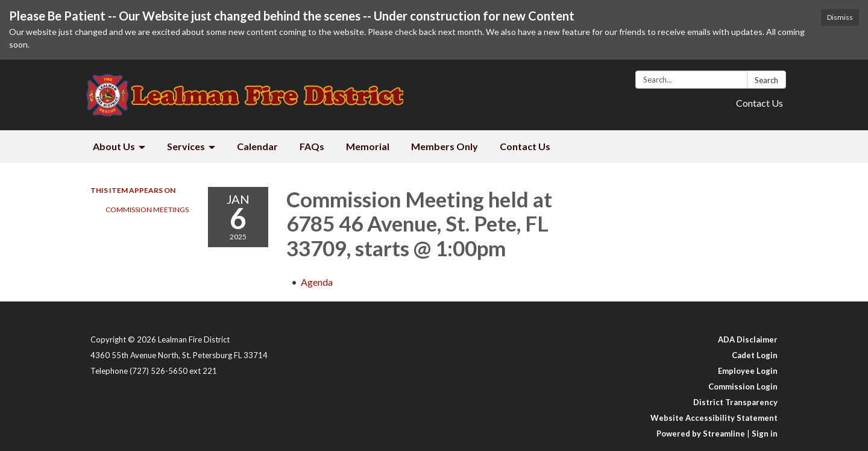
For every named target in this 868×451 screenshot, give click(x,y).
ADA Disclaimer (748, 339)
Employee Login (748, 371)
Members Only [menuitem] (445, 146)
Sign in (765, 434)
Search (766, 80)
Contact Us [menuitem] (525, 146)
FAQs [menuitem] (312, 146)
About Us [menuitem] (114, 146)
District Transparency (735, 402)
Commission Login (743, 386)
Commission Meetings (147, 210)
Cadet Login (755, 355)
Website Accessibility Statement (714, 418)
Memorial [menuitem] (368, 146)
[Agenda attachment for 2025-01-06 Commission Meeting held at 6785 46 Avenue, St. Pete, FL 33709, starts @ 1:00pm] (317, 282)
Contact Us (759, 103)
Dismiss (840, 17)
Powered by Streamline (701, 434)
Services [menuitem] (186, 146)
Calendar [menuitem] (257, 146)
